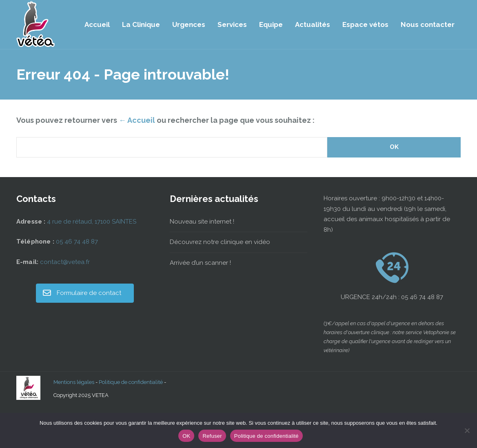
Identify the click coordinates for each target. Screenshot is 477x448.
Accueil (97, 24)
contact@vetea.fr (65, 262)
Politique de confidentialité (131, 382)
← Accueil (137, 120)
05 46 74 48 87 (77, 242)
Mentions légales (74, 382)
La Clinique (141, 24)
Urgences (189, 24)
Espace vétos (365, 24)
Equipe (271, 24)
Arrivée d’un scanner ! (200, 263)
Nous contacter (428, 24)
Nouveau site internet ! (202, 222)
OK (186, 436)
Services (232, 24)
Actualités (313, 24)
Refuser (212, 436)
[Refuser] (467, 430)
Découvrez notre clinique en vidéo (220, 242)
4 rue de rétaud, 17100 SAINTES (92, 222)
